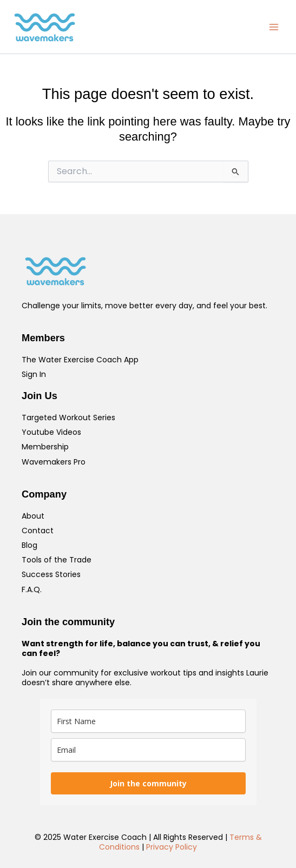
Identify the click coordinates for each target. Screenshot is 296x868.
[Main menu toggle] (274, 27)
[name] (148, 721)
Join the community (148, 783)
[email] (148, 750)
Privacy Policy (172, 847)
